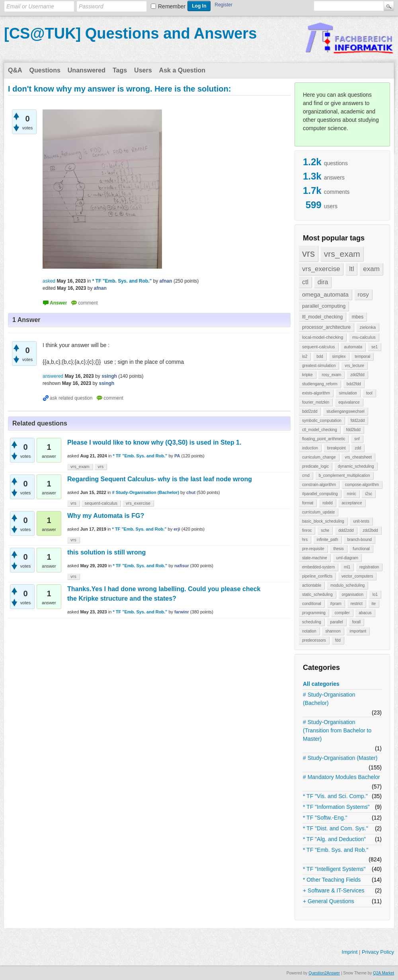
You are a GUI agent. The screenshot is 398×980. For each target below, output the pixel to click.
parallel (337, 622)
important (358, 631)
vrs (308, 253)
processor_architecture (326, 327)
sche (325, 530)
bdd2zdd (310, 411)
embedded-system (318, 567)
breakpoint (337, 448)
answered (53, 376)
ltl (351, 269)
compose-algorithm (362, 485)
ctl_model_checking (320, 430)
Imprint (350, 952)
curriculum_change (319, 457)
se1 (375, 347)
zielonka (368, 327)
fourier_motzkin (316, 402)
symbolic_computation (322, 421)
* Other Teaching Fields (332, 880)
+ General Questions (329, 901)
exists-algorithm (316, 393)
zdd (358, 448)
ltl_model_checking (322, 317)
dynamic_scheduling (356, 466)
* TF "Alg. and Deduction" (334, 839)
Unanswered (87, 70)
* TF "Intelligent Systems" (334, 869)
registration (369, 567)
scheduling (312, 622)
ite (374, 604)
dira (323, 282)
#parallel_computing (320, 494)
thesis (338, 549)
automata (353, 347)
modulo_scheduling (347, 585)
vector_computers (357, 576)
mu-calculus (364, 337)
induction (310, 448)
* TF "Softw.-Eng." (325, 818)
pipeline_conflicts (317, 576)
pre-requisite (313, 549)
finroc (307, 530)
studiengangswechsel (345, 411)
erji (177, 529)
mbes (358, 317)
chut (191, 492)
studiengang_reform (320, 384)
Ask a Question (182, 70)
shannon (333, 631)
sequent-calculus (319, 347)
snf (357, 439)
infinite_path (328, 540)
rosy (363, 294)
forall (357, 622)
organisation (353, 594)
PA (177, 456)
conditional (312, 604)
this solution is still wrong (106, 552)
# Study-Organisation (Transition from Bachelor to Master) (337, 730)
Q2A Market (383, 973)
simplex (339, 356)
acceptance (352, 503)
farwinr (182, 612)
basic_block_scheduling (323, 521)
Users (143, 70)
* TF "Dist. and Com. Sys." (336, 828)
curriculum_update (318, 512)
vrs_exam (342, 254)
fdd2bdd (353, 430)
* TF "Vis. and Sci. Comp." (335, 796)
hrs (305, 540)
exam (371, 269)
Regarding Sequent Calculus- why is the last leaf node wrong (160, 479)
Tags (120, 70)
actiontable (312, 585)
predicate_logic (315, 466)
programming (314, 613)
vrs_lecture (354, 366)
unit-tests (361, 521)
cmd (306, 475)
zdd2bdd (370, 530)
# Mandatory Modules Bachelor (341, 777)
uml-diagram (347, 558)
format (308, 503)
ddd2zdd (346, 530)
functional (361, 549)
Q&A (15, 70)
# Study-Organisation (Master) (340, 758)
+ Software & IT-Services (334, 890)
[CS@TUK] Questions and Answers (130, 33)
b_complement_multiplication (344, 475)
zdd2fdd (357, 375)
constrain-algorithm (319, 485)
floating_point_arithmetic (324, 439)
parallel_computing (324, 306)
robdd (328, 503)
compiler (342, 613)
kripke (307, 375)
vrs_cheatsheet (358, 457)
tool (369, 393)
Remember (172, 6)
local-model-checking (323, 337)
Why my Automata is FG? (106, 516)
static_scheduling (317, 594)
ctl (305, 282)
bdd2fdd (354, 384)
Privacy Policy (378, 952)
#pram (336, 604)
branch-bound (359, 540)
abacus (365, 613)
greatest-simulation (319, 366)
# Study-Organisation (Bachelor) (329, 699)
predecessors (314, 640)
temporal (362, 356)
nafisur (182, 566)
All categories (321, 684)
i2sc (369, 494)
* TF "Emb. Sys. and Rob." (336, 850)
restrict (357, 604)
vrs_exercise (321, 269)
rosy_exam (331, 375)
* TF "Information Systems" (336, 807)
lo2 (305, 356)
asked (49, 281)
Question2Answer (324, 973)
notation (309, 631)
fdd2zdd (358, 421)
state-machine (315, 558)
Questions (45, 70)
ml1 (347, 567)
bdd (320, 356)
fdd (338, 640)
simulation (348, 393)
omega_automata (325, 294)
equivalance (349, 402)
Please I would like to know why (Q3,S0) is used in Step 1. (154, 442)
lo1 (375, 594)
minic (351, 494)
